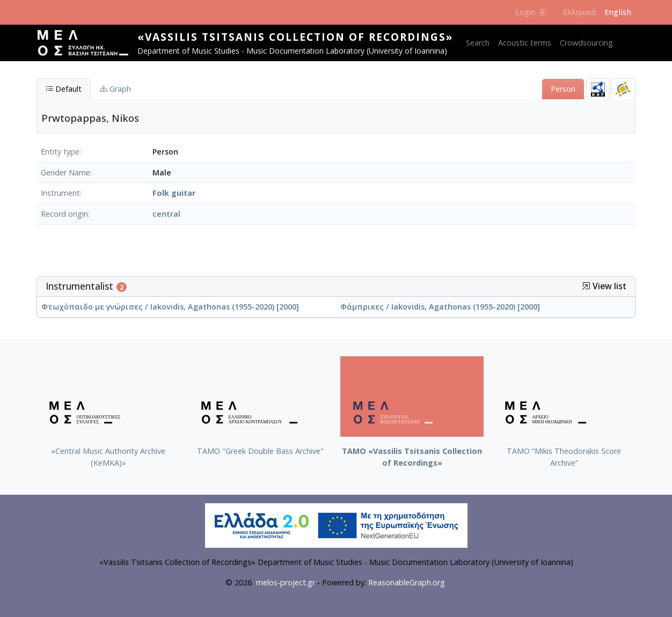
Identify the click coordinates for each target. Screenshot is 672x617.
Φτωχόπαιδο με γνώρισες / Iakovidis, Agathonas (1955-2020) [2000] (170, 307)
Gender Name (65, 172)
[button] (586, 286)
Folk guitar (174, 193)
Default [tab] (64, 89)
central (166, 214)
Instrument (60, 193)
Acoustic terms (525, 43)
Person (563, 89)
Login (531, 12)
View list (604, 286)
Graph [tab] (115, 89)
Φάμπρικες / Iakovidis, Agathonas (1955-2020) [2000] (440, 307)
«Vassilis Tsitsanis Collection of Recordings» (295, 37)
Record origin (64, 214)
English (618, 12)
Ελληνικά (579, 12)
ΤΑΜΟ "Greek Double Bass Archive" (260, 451)
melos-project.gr (286, 582)
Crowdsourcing (586, 43)
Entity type (60, 152)
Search (478, 43)
